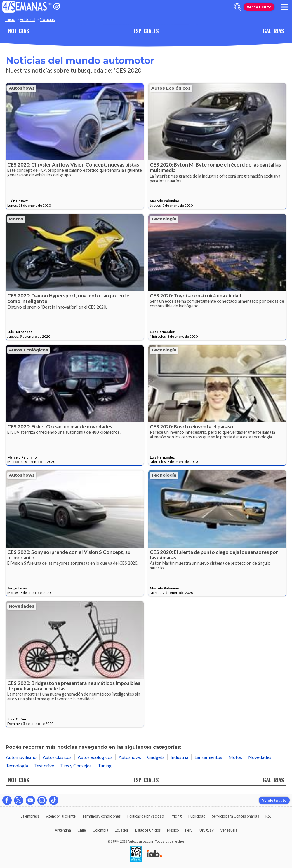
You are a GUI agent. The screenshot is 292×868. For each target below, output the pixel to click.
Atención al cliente (61, 816)
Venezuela (229, 830)
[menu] (284, 7)
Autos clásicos (57, 757)
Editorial (28, 19)
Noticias (47, 19)
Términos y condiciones (101, 816)
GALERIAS (273, 31)
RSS (268, 816)
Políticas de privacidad (146, 816)
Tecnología (164, 219)
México (173, 830)
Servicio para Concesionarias (235, 816)
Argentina (63, 830)
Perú (189, 830)
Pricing (176, 816)
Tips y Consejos (76, 765)
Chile (82, 830)
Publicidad (197, 816)
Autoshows (22, 88)
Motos (16, 219)
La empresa (30, 816)
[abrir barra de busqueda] (238, 7)
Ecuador (122, 830)
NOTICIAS (19, 31)
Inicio (10, 19)
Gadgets (156, 757)
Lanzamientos (208, 757)
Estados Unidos (148, 830)
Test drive (44, 765)
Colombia (100, 830)
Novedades (22, 606)
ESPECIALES (146, 31)
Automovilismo (21, 757)
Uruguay (207, 830)
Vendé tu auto (259, 7)
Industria (179, 757)
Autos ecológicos (171, 88)
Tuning (105, 765)
